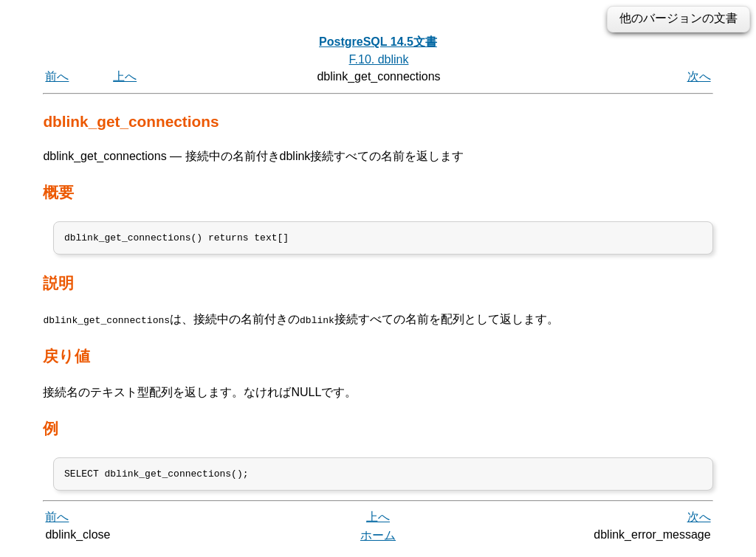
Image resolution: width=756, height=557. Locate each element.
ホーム (378, 540)
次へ (699, 76)
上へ (125, 76)
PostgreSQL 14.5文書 (378, 42)
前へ (57, 76)
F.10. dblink (379, 59)
